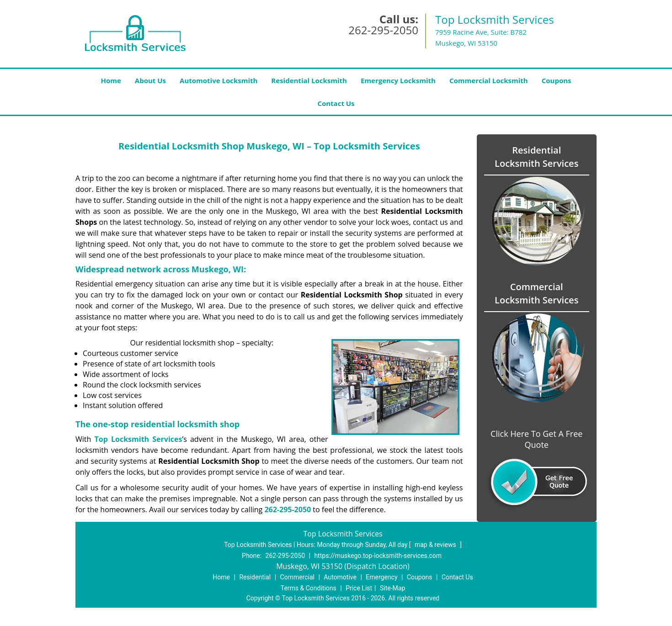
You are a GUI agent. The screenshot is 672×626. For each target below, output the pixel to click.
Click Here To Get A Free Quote (536, 439)
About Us (150, 80)
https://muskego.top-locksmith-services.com (378, 556)
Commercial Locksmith (489, 80)
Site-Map (392, 588)
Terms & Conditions (309, 588)
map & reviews (436, 545)
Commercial (297, 577)
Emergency (381, 577)
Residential (255, 577)
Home (111, 80)
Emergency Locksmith (398, 80)
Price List (359, 588)
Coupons (557, 80)
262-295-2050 (383, 30)
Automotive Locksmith (219, 80)
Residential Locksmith (309, 80)
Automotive (340, 577)
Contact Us (336, 103)
